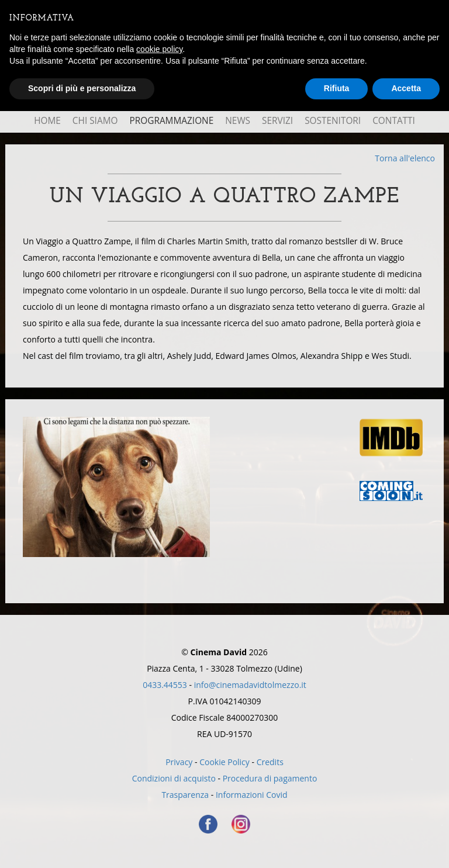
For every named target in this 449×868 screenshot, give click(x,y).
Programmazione (171, 121)
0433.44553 (165, 685)
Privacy (179, 762)
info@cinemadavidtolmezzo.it (250, 685)
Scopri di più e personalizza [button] (82, 88)
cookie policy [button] (159, 49)
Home (47, 121)
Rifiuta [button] (337, 88)
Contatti (394, 121)
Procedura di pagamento (270, 778)
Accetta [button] (406, 88)
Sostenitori (333, 121)
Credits (270, 762)
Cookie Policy (224, 762)
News (238, 121)
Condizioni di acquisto (174, 778)
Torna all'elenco (405, 158)
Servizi (277, 121)
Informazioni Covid (252, 795)
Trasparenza (185, 795)
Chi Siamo (95, 121)
